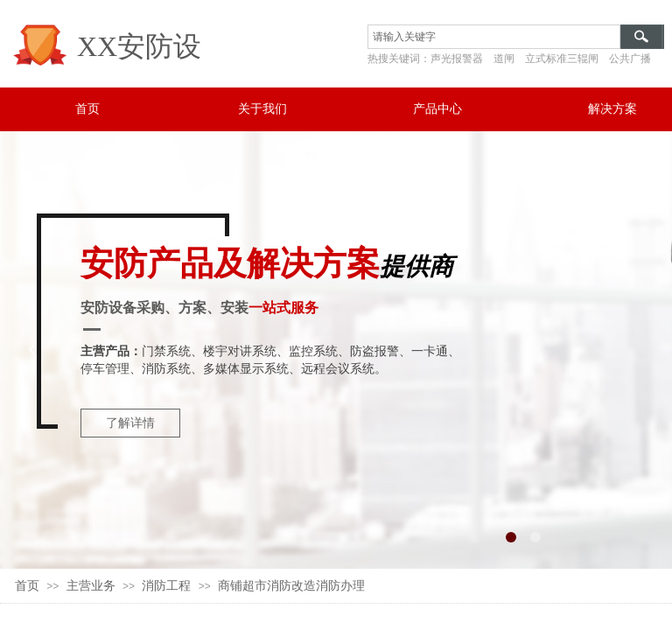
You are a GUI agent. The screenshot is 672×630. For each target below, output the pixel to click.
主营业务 (91, 586)
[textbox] (494, 37)
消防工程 (166, 586)
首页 (27, 586)
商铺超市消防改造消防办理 (291, 586)
